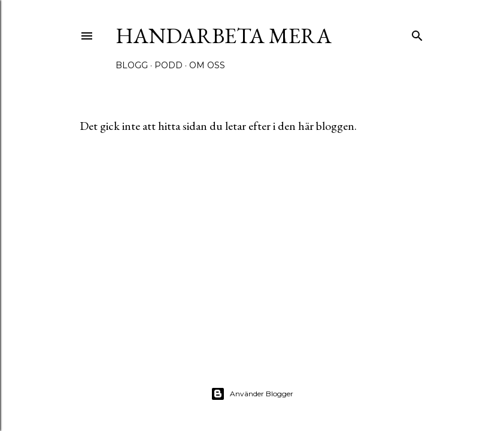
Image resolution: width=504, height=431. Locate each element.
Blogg (132, 65)
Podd (168, 65)
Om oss (207, 65)
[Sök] (417, 33)
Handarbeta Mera (224, 36)
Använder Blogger (252, 394)
